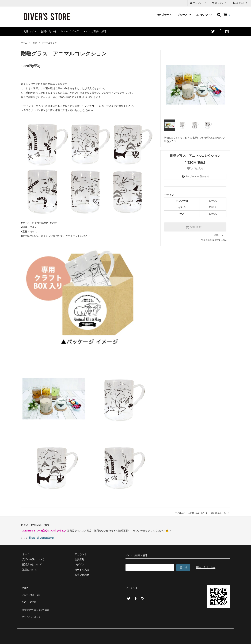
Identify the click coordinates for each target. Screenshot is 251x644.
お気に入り (195, 168)
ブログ (25, 587)
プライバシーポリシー (33, 607)
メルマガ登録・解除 (95, 31)
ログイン (219, 3)
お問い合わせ (49, 31)
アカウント (198, 3)
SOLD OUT (195, 227)
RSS (23, 597)
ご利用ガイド (29, 31)
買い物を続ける (221, 513)
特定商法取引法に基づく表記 (37, 602)
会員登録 (240, 3)
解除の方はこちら (206, 567)
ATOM (31, 597)
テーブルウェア (49, 43)
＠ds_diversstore (41, 538)
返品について (220, 235)
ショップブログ (70, 31)
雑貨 (35, 43)
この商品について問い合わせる (192, 513)
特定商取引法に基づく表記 (214, 240)
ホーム (24, 43)
